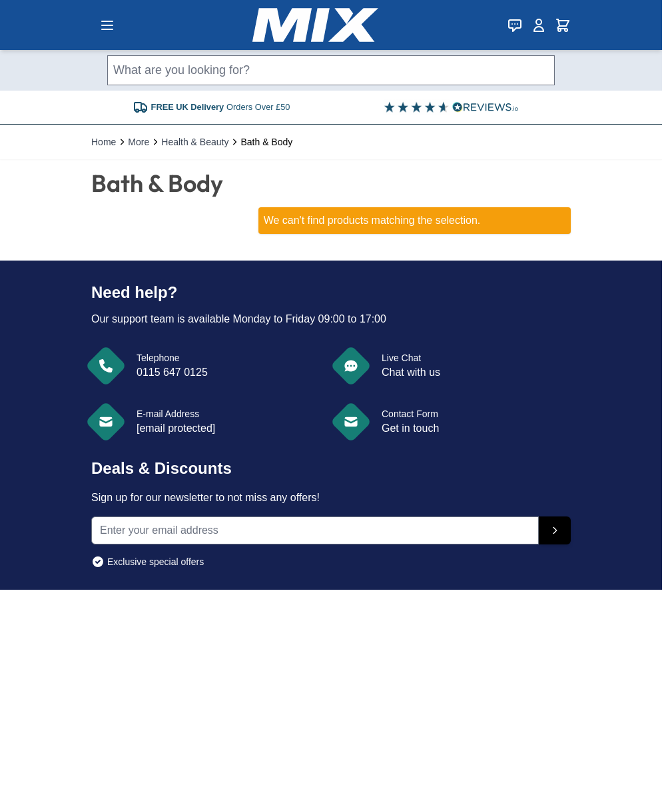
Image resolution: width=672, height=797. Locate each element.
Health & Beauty (195, 142)
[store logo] (315, 25)
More (139, 142)
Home (104, 142)
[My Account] (539, 25)
